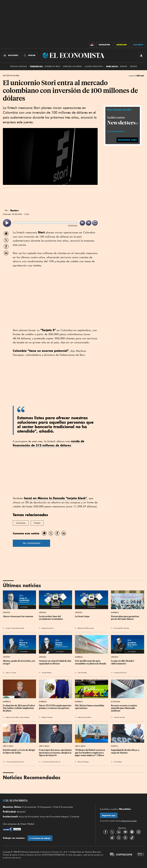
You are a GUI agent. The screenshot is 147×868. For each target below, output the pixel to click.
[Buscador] (29, 55)
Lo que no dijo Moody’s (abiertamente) (123, 662)
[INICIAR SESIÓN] (141, 55)
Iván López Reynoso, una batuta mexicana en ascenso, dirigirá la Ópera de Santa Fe (55, 753)
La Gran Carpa (82, 616)
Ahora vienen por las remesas (18, 616)
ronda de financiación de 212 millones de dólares (49, 443)
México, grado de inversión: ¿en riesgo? (19, 662)
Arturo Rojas (118, 762)
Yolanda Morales (119, 717)
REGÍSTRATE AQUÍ (127, 140)
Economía (116, 702)
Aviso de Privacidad (29, 817)
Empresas (115, 612)
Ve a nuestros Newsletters (116, 131)
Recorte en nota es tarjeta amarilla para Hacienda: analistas (124, 708)
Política (115, 746)
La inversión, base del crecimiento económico (51, 618)
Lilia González (82, 673)
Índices (124, 66)
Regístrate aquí (109, 815)
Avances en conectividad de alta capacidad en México (55, 662)
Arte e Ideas (8, 746)
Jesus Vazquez (25, 717)
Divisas (134, 66)
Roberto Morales (47, 717)
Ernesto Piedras (47, 673)
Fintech (37, 523)
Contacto (75, 817)
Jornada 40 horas (72, 66)
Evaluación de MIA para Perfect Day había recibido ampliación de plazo (19, 708)
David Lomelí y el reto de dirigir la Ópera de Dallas (19, 751)
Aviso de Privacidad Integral (54, 817)
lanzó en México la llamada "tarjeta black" (55, 498)
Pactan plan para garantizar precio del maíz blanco (125, 618)
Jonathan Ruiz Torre (120, 673)
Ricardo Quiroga (83, 762)
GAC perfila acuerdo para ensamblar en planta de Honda (91, 662)
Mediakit (21, 812)
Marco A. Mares (11, 673)
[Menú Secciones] (11, 55)
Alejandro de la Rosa (12, 717)
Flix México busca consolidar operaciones (90, 707)
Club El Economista (63, 807)
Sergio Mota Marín (48, 628)
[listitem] (7, 223)
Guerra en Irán (52, 66)
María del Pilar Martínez (122, 628)
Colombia (21, 523)
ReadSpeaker (73, 225)
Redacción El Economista (86, 628)
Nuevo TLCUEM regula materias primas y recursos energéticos (55, 707)
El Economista (29, 807)
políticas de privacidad (129, 821)
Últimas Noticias (18, 66)
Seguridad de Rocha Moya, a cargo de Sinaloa (125, 751)
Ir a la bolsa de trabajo (40, 838)
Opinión (6, 612)
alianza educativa (94, 66)
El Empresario (45, 807)
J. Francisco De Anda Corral (15, 762)
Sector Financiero (11, 76)
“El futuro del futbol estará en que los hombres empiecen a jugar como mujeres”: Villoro (90, 753)
